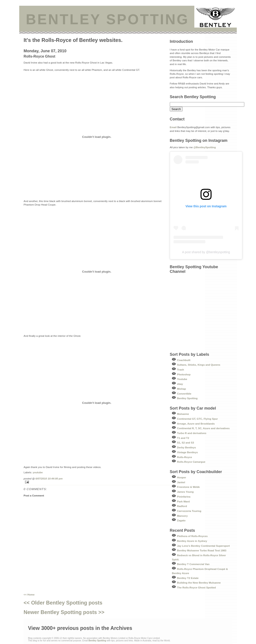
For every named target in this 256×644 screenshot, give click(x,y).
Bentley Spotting (187, 398)
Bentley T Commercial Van (193, 564)
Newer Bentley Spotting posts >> (64, 612)
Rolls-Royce (185, 457)
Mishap (181, 389)
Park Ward (183, 501)
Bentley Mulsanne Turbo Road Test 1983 (202, 550)
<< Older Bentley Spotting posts (63, 603)
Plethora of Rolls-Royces (192, 536)
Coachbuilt (184, 360)
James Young (185, 492)
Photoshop (184, 374)
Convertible (184, 394)
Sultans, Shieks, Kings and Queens (199, 365)
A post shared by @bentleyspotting (206, 252)
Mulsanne (183, 414)
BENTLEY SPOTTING (107, 19)
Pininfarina (184, 497)
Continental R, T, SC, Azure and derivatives (203, 428)
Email (173, 127)
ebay (180, 384)
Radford (182, 506)
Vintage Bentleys (187, 452)
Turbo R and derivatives (192, 433)
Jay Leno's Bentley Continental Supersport (203, 546)
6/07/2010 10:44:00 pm (49, 478)
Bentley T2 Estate (188, 578)
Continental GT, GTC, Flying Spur (197, 419)
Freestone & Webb (188, 487)
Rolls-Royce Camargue (191, 462)
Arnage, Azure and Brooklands (196, 424)
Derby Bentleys (186, 447)
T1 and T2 (183, 438)
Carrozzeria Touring (189, 511)
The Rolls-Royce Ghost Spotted (196, 587)
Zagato (181, 520)
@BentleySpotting (205, 147)
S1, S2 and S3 (186, 443)
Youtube (182, 379)
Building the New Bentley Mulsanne (199, 583)
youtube (38, 472)
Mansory (182, 516)
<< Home (29, 594)
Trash (181, 370)
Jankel (181, 482)
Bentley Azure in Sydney (192, 541)
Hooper (182, 477)
